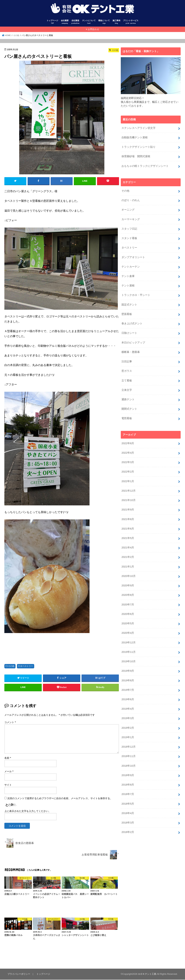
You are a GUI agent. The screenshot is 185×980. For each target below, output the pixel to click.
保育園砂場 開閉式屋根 (136, 156)
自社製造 (75, 22)
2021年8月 (128, 511)
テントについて (89, 22)
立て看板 (127, 375)
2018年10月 (128, 751)
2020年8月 (128, 585)
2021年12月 (128, 483)
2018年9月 (128, 760)
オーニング (128, 209)
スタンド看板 (129, 236)
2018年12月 (128, 733)
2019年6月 (128, 686)
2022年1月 (128, 474)
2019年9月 (128, 659)
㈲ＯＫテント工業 (147, 974)
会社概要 (65, 22)
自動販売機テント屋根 (135, 138)
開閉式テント (129, 403)
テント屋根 (128, 283)
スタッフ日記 (129, 227)
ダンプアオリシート (133, 255)
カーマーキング (131, 218)
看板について (104, 22)
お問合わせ (93, 30)
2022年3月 (128, 455)
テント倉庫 (128, 273)
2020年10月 (128, 566)
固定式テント (129, 301)
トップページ (52, 22)
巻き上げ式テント (132, 319)
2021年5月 (128, 529)
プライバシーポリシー (19, 974)
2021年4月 (128, 538)
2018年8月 (128, 770)
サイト (8, 785)
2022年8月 (128, 437)
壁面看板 (127, 310)
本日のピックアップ (133, 338)
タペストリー (27, 667)
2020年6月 (128, 603)
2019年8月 (128, 668)
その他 (11, 667)
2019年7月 (128, 677)
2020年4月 (128, 622)
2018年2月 (128, 816)
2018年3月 (128, 807)
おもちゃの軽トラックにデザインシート (145, 165)
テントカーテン (131, 264)
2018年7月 (128, 779)
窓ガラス (127, 366)
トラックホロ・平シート (136, 292)
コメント (10, 723)
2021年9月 (128, 501)
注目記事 (127, 357)
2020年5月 (128, 612)
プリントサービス (131, 22)
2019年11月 (128, 640)
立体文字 (127, 384)
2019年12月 (128, 631)
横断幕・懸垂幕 (131, 347)
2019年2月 (128, 714)
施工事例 (116, 22)
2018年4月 (128, 797)
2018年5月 (128, 788)
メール (9, 772)
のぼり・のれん (131, 199)
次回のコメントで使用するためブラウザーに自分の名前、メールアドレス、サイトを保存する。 (60, 799)
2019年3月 (128, 705)
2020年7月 (128, 594)
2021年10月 (128, 492)
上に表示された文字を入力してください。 (28, 812)
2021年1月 (128, 557)
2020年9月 (128, 575)
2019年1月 (128, 723)
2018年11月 (128, 742)
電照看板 (127, 412)
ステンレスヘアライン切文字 (138, 128)
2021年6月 (128, 520)
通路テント (128, 393)
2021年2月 (128, 548)
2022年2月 (128, 464)
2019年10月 (128, 649)
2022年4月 (128, 446)
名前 (8, 759)
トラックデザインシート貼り (138, 147)
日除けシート (129, 329)
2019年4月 (128, 696)
